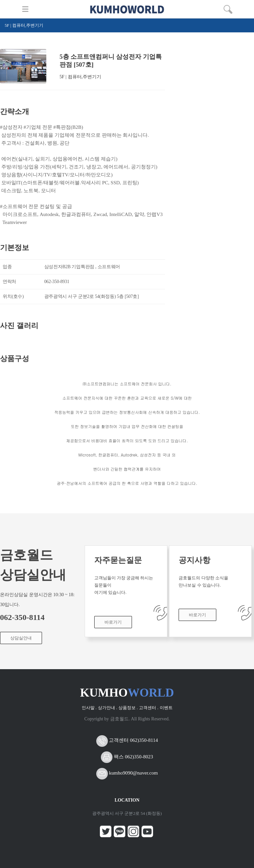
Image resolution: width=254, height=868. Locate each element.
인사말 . (89, 708)
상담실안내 (21, 638)
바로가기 (113, 622)
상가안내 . (108, 708)
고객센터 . (149, 708)
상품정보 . (128, 708)
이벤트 (166, 708)
